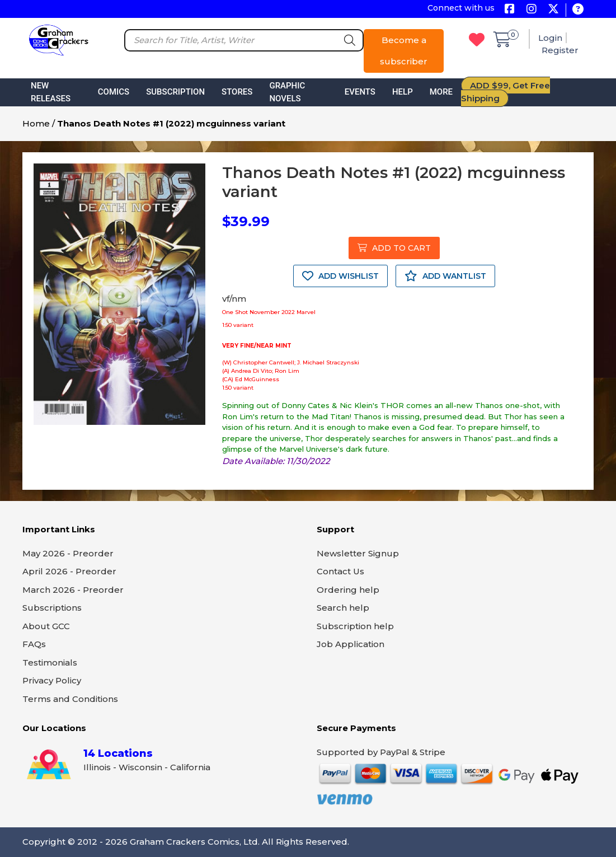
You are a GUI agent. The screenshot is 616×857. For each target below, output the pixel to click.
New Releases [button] (51, 92)
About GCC (46, 626)
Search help (343, 608)
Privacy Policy (52, 680)
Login (550, 38)
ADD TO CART (394, 248)
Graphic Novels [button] (287, 92)
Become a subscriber (404, 51)
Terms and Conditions (70, 699)
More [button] (441, 92)
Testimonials (50, 662)
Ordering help (348, 590)
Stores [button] (237, 92)
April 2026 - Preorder (69, 571)
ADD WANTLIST (445, 276)
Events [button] (360, 92)
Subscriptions (52, 608)
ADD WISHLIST (340, 276)
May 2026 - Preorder (68, 553)
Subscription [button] (175, 92)
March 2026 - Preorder (73, 590)
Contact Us (340, 571)
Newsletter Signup (358, 553)
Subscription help (355, 626)
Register (560, 50)
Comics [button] (114, 92)
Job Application (351, 644)
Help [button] (403, 92)
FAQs (34, 644)
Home (36, 123)
